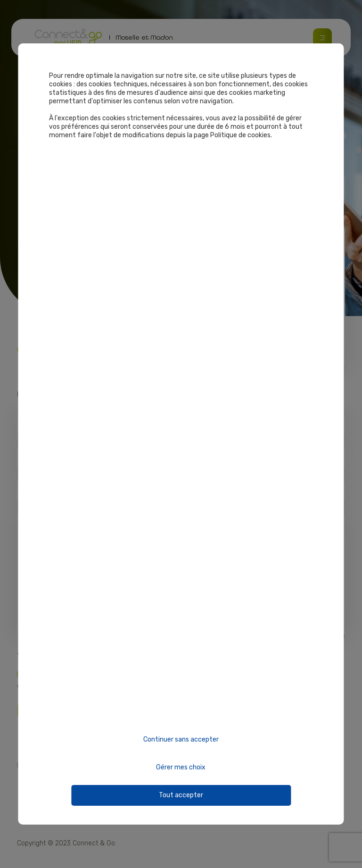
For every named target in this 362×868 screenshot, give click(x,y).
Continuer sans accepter (181, 739)
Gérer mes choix (181, 767)
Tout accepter (181, 795)
